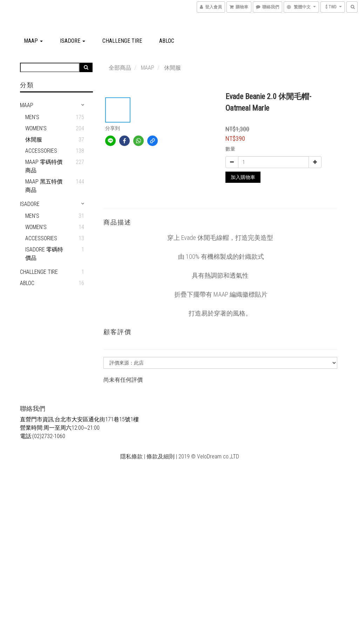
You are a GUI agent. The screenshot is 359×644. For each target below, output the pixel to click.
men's (32, 216)
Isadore (73, 41)
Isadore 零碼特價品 (44, 254)
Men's (32, 117)
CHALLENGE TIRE (122, 41)
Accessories (41, 151)
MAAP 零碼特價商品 (44, 166)
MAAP (33, 41)
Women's (36, 128)
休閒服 (34, 140)
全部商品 (120, 68)
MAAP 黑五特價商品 (44, 186)
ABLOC (167, 41)
